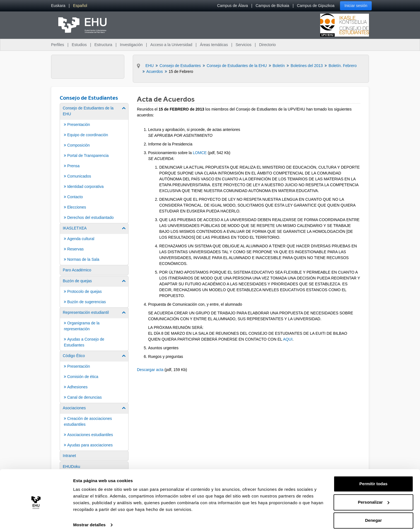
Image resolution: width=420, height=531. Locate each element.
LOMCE (200, 153)
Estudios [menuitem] (79, 45)
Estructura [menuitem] (103, 45)
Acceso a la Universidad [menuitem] (171, 45)
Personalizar (374, 497)
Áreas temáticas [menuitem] (214, 45)
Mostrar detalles (89, 520)
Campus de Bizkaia (273, 6)
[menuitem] (58, 6)
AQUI (288, 339)
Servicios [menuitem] (244, 45)
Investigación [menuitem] (131, 45)
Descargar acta (150, 370)
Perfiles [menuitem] (58, 45)
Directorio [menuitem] (267, 45)
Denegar (373, 516)
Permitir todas (374, 479)
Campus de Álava (232, 6)
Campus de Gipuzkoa (316, 6)
